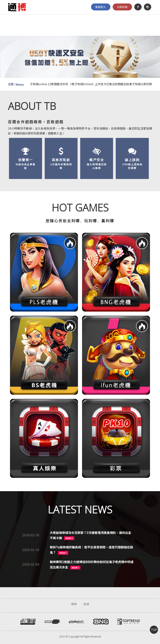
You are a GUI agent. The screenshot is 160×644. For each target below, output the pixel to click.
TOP (154, 630)
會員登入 (100, 7)
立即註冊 (122, 7)
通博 (74, 604)
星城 (86, 604)
